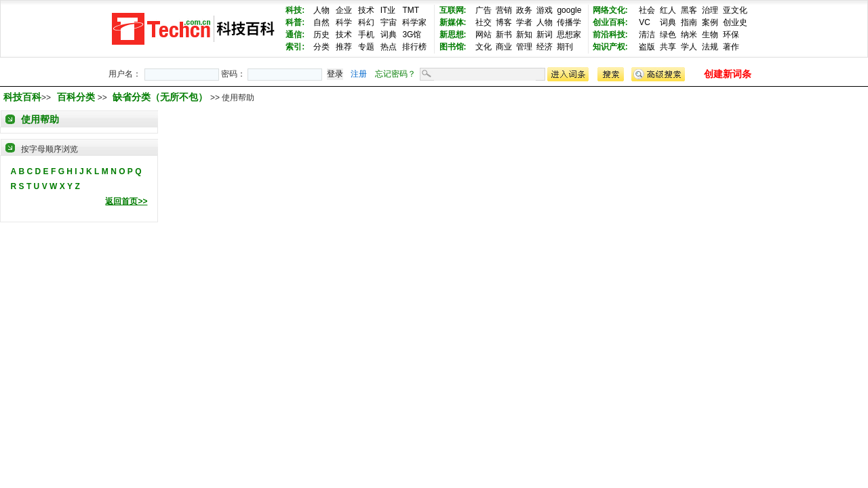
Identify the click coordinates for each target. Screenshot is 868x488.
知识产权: (610, 47)
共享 (668, 47)
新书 (504, 35)
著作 (731, 47)
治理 (710, 10)
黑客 (689, 10)
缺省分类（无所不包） (161, 97)
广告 (484, 10)
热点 (389, 47)
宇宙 (389, 22)
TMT (411, 10)
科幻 (366, 22)
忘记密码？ (395, 74)
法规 (710, 47)
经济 (545, 47)
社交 (484, 22)
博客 (504, 22)
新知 (524, 35)
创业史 (735, 22)
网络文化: (610, 10)
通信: (295, 35)
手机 (366, 35)
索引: (295, 47)
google (569, 10)
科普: (295, 22)
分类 (321, 47)
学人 (689, 47)
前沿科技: (610, 35)
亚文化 (735, 10)
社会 (647, 10)
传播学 (569, 22)
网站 (484, 35)
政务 (524, 10)
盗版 (647, 47)
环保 (731, 35)
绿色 (668, 35)
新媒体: (453, 22)
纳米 (689, 35)
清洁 (647, 35)
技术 (366, 10)
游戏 (545, 10)
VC (645, 22)
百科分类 (76, 97)
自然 (321, 22)
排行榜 (414, 47)
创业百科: (610, 22)
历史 (321, 35)
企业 (344, 10)
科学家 (414, 22)
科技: (295, 10)
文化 (484, 47)
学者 (524, 22)
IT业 (388, 10)
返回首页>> (126, 201)
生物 (710, 35)
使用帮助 (40, 119)
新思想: (453, 35)
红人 (668, 10)
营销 (504, 10)
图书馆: (453, 47)
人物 (321, 10)
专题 (366, 47)
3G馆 (412, 35)
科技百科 (22, 97)
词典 (389, 35)
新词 (545, 35)
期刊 (565, 47)
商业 (504, 47)
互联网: (453, 10)
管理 (524, 47)
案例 (710, 22)
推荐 (344, 47)
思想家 (569, 35)
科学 (344, 22)
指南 (689, 22)
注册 (359, 74)
